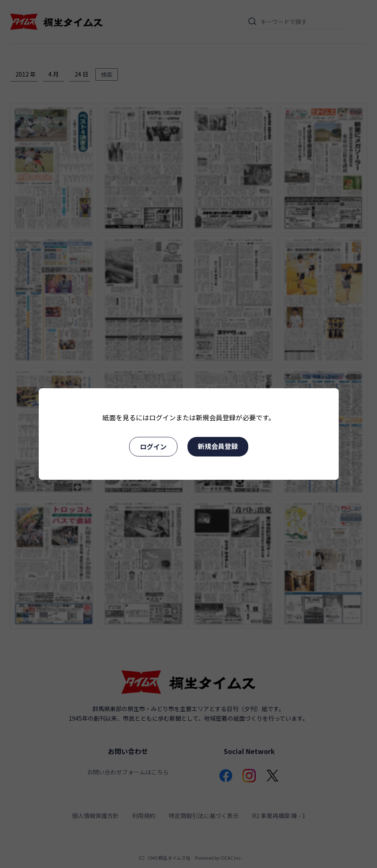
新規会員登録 (218, 446)
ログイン (153, 446)
